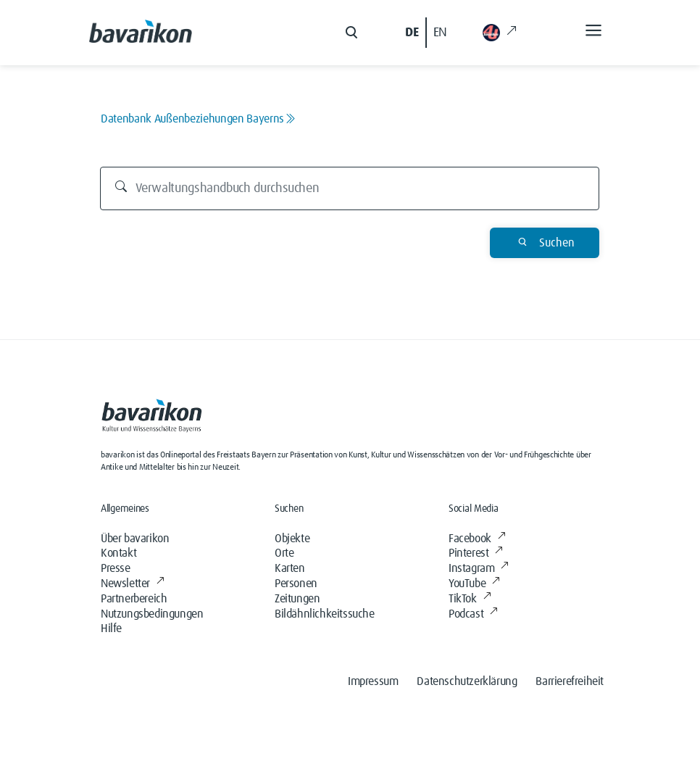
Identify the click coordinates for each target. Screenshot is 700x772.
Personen (296, 584)
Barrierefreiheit (570, 681)
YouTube (474, 584)
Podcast (473, 614)
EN (440, 33)
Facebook (477, 539)
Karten (290, 568)
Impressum (373, 681)
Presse (116, 568)
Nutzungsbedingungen (152, 614)
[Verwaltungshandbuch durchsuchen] (350, 188)
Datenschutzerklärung (467, 681)
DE (412, 33)
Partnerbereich (134, 599)
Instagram (479, 568)
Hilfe (111, 628)
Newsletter (133, 584)
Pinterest (476, 553)
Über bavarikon (135, 539)
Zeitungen (297, 599)
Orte (284, 553)
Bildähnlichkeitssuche (325, 614)
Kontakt (118, 553)
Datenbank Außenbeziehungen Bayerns (198, 119)
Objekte (292, 539)
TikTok (470, 599)
